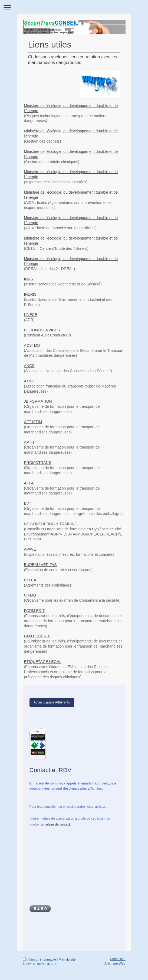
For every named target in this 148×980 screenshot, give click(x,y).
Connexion (118, 959)
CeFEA (30, 580)
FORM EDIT (34, 611)
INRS (29, 279)
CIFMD (30, 595)
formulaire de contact (55, 824)
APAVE (30, 549)
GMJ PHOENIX (37, 636)
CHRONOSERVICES (42, 330)
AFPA (29, 483)
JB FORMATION (38, 401)
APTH (29, 442)
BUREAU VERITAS (40, 565)
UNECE (31, 315)
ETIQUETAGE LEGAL (43, 662)
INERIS (30, 294)
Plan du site (67, 959)
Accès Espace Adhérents (52, 702)
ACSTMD (32, 345)
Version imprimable (40, 959)
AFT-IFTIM (33, 422)
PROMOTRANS (38, 463)
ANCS (29, 366)
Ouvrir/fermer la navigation (74, 7)
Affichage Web (115, 964)
